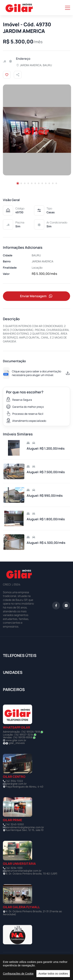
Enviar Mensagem (37, 296)
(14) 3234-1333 (14, 868)
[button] (18, 183)
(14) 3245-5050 (15, 824)
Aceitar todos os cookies (53, 974)
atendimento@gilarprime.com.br (25, 827)
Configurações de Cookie (18, 974)
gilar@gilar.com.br (16, 784)
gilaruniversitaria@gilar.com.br (23, 871)
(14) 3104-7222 (14, 781)
